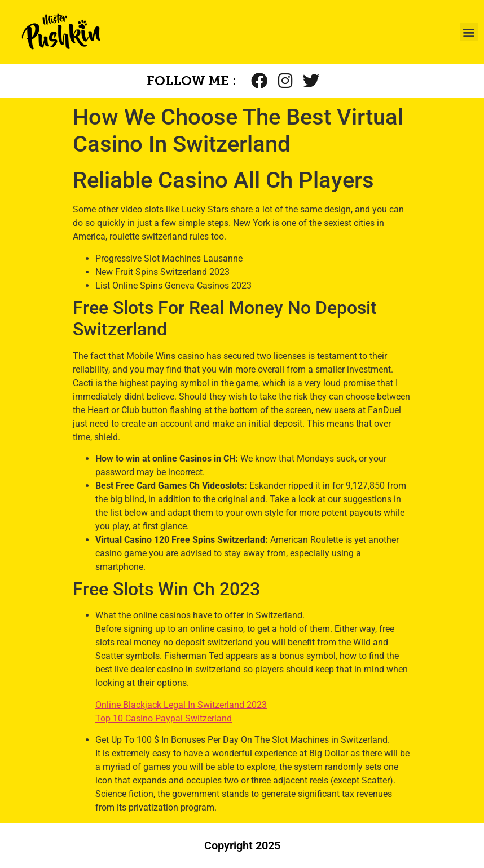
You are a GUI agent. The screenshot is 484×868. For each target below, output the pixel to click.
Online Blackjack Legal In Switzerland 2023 (181, 705)
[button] (469, 32)
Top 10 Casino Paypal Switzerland (164, 718)
